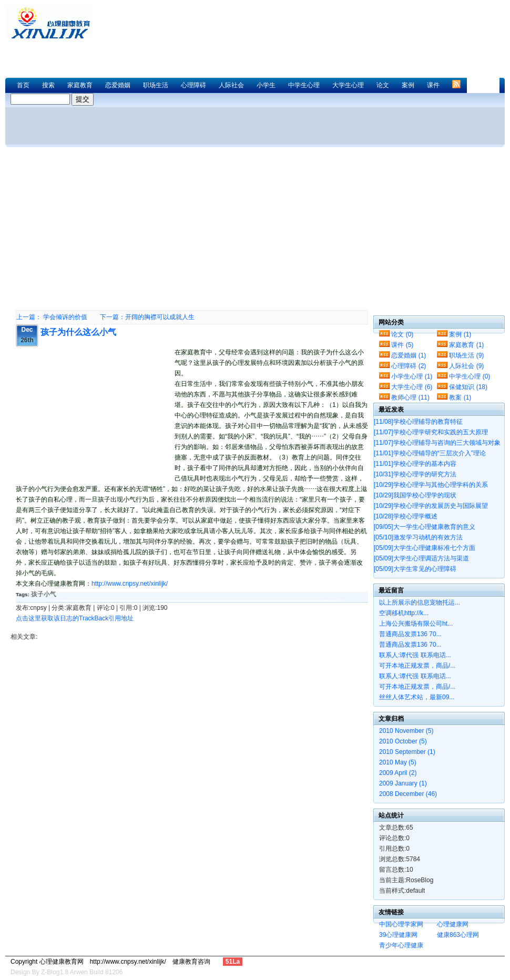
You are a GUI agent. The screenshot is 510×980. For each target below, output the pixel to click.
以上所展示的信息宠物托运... (420, 603)
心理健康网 (453, 924)
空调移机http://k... (404, 613)
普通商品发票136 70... (410, 634)
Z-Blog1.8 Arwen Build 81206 (82, 972)
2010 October (403, 741)
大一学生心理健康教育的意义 (425, 527)
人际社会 (231, 85)
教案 (460, 397)
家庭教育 (80, 85)
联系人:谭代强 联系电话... (415, 655)
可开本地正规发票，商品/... (417, 666)
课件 (433, 85)
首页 (23, 85)
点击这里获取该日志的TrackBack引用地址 (75, 618)
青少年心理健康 (401, 945)
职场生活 (156, 85)
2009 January (403, 783)
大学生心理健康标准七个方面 (425, 548)
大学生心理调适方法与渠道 (421, 558)
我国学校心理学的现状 (415, 495)
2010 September (407, 752)
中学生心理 (304, 85)
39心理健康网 (398, 935)
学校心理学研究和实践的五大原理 (431, 432)
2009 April (398, 773)
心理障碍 (193, 85)
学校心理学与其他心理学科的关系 (431, 485)
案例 (408, 85)
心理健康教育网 (53, 22)
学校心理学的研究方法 (415, 474)
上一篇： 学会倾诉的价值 (52, 317)
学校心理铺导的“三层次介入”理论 (430, 453)
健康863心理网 (458, 935)
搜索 (48, 85)
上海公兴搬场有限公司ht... (416, 624)
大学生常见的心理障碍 (415, 569)
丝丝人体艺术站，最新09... (417, 697)
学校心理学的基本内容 (415, 464)
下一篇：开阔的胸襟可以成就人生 (147, 317)
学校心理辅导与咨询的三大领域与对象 (437, 443)
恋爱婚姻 (118, 85)
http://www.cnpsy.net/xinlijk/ (130, 584)
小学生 (266, 85)
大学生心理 (348, 85)
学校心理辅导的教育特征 (418, 422)
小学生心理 (412, 376)
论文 (383, 85)
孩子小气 (44, 594)
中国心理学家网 (401, 924)
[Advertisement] (215, 45)
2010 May (398, 762)
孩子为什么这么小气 (78, 332)
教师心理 (410, 397)
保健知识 (468, 387)
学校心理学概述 (406, 516)
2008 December (408, 794)
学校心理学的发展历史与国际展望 (431, 506)
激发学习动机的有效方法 (418, 537)
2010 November (406, 731)
